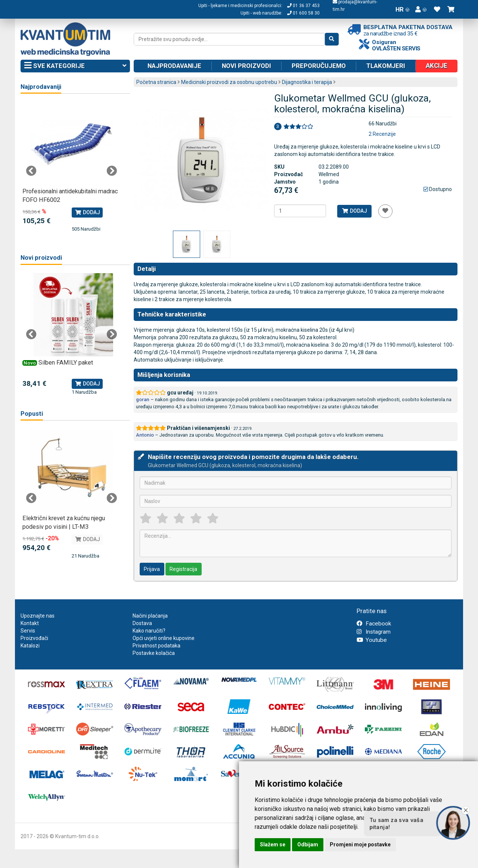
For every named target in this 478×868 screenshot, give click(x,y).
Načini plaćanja (150, 616)
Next (112, 171)
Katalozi (30, 646)
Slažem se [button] (273, 844)
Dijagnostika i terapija (307, 82)
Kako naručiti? (149, 631)
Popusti (32, 414)
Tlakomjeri (386, 66)
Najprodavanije (174, 66)
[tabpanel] (72, 167)
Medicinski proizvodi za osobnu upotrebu (229, 82)
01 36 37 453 (303, 6)
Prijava (152, 569)
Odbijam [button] (308, 844)
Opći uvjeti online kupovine (164, 638)
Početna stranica (156, 82)
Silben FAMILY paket (66, 363)
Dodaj (354, 211)
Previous (31, 171)
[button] (421, 9)
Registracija (183, 569)
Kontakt (30, 623)
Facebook (374, 624)
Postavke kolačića (154, 653)
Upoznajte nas (38, 616)
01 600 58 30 (303, 13)
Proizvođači (34, 638)
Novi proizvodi (246, 66)
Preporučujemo (319, 66)
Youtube (372, 640)
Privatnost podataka (156, 646)
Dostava (142, 623)
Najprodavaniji (41, 87)
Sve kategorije (75, 66)
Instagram (374, 632)
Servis (28, 631)
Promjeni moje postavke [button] (360, 844)
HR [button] (402, 9)
